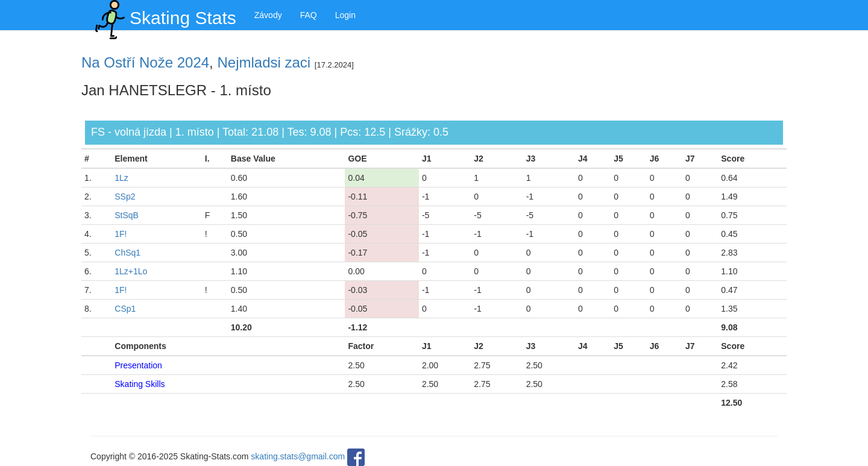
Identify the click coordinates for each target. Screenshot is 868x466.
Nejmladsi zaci (264, 62)
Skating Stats (163, 15)
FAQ (309, 15)
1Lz (121, 178)
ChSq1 (127, 253)
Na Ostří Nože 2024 (145, 62)
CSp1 (125, 309)
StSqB (127, 215)
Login (345, 15)
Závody (268, 15)
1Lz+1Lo (131, 271)
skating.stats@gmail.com (298, 456)
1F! (121, 234)
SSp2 (125, 197)
